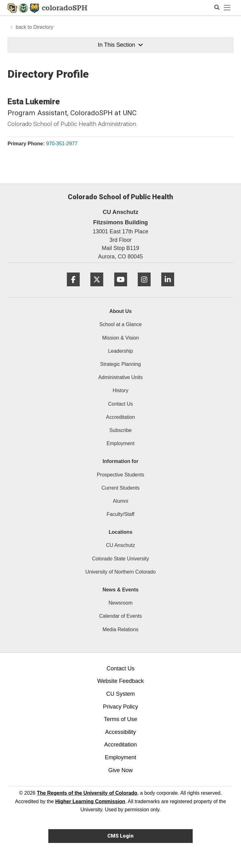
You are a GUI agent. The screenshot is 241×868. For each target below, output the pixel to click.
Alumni (121, 501)
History (120, 390)
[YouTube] (121, 289)
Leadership (120, 351)
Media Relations (121, 629)
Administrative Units (120, 377)
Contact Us (120, 404)
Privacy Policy (120, 707)
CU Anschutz (120, 545)
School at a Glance (120, 324)
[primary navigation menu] (227, 8)
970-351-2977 (62, 144)
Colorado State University (120, 559)
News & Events (121, 590)
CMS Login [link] (120, 836)
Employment (121, 443)
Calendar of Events (120, 616)
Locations (120, 532)
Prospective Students (120, 475)
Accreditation (121, 417)
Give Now (120, 770)
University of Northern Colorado (120, 572)
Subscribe (120, 430)
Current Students (121, 488)
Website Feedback (121, 681)
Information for (120, 461)
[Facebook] (73, 289)
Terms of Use (120, 719)
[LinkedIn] (168, 289)
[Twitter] (97, 289)
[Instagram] (144, 289)
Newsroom (120, 603)
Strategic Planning (120, 364)
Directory (43, 27)
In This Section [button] (120, 45)
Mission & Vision (120, 338)
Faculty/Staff (121, 514)
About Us (120, 311)
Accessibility (120, 732)
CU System (120, 694)
